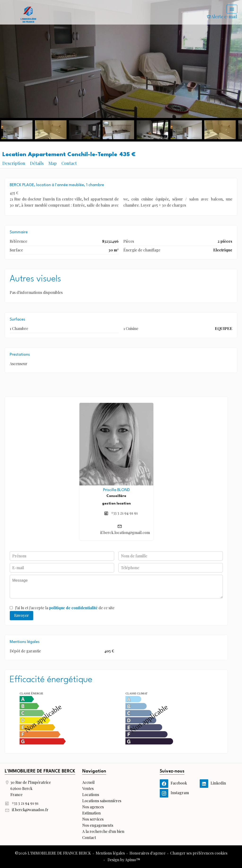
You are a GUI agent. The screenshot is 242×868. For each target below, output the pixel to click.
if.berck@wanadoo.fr (30, 810)
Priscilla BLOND (116, 490)
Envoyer (22, 615)
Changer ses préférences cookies (199, 853)
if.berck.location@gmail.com (125, 532)
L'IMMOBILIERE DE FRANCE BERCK (40, 771)
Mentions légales (110, 853)
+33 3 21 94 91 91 (124, 513)
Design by (123, 860)
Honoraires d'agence (147, 853)
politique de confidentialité (73, 608)
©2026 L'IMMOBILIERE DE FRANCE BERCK (53, 853)
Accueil (28, 14)
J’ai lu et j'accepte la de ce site (65, 608)
